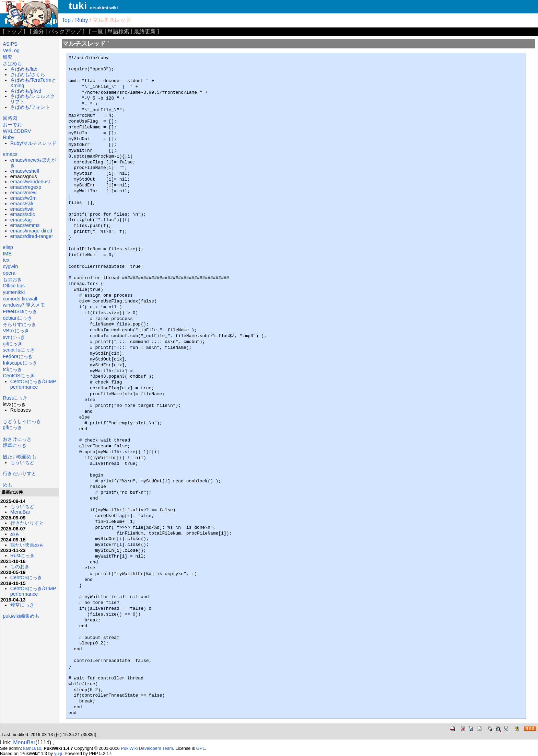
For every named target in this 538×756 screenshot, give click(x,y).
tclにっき (12, 369)
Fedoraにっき (18, 356)
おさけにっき (17, 439)
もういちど (22, 462)
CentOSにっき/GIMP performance (33, 384)
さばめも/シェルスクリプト (33, 99)
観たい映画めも (20, 457)
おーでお (12, 125)
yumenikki (14, 292)
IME (7, 254)
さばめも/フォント (30, 107)
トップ (14, 31)
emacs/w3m (24, 198)
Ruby (81, 20)
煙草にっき (15, 445)
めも (8, 485)
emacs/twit (22, 209)
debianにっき (17, 318)
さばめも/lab (24, 69)
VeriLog (11, 50)
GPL (201, 748)
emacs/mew (24, 193)
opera (9, 273)
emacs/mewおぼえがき (33, 163)
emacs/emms (25, 225)
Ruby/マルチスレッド (34, 143)
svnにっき (14, 337)
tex (6, 260)
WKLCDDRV (17, 131)
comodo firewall (20, 299)
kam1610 (32, 748)
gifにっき (13, 427)
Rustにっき (15, 398)
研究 (8, 57)
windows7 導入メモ (24, 305)
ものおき (12, 279)
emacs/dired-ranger (32, 236)
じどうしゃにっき (22, 421)
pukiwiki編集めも (21, 616)
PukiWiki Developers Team (147, 748)
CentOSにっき (19, 376)
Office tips (14, 286)
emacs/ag (21, 220)
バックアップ (65, 31)
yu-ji (58, 753)
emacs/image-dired (31, 231)
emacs (10, 154)
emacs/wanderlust (30, 182)
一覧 (97, 31)
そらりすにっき (20, 324)
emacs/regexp (26, 187)
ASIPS (10, 44)
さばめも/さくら (28, 75)
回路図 (10, 118)
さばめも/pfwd (26, 91)
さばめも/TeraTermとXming (33, 83)
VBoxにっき (16, 331)
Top (66, 20)
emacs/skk (22, 204)
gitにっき (13, 344)
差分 (38, 31)
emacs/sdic (23, 214)
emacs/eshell (25, 171)
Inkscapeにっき (20, 363)
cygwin (10, 266)
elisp (8, 247)
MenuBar (20, 512)
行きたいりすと (20, 473)
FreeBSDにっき (20, 311)
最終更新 (145, 31)
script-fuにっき (19, 350)
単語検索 (118, 31)
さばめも (12, 64)
